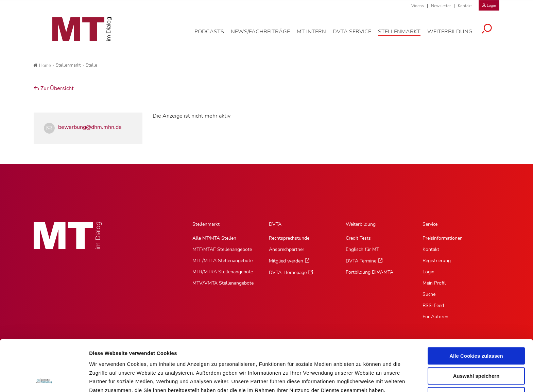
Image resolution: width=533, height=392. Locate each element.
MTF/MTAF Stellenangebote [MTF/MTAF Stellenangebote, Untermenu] (222, 249)
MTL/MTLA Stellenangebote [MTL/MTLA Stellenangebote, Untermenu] (222, 261)
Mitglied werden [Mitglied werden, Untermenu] (286, 261)
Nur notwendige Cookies (476, 345)
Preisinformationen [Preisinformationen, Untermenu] (443, 238)
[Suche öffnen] (492, 33)
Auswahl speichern (476, 325)
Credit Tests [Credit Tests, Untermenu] (358, 238)
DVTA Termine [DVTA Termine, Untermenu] (361, 261)
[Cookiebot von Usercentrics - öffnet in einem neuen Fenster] (44, 379)
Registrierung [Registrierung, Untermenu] (437, 261)
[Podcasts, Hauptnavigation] (214, 35)
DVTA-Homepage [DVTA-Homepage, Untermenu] (288, 272)
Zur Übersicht (54, 88)
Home (42, 66)
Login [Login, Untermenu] (428, 272)
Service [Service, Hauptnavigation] (430, 224)
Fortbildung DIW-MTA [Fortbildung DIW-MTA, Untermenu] (369, 272)
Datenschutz (105, 356)
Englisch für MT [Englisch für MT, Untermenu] (362, 249)
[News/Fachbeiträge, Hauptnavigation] (265, 35)
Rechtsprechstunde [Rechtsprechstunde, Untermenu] (289, 238)
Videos (418, 6)
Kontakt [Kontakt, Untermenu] (431, 249)
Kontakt (465, 6)
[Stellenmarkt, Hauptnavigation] (404, 35)
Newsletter (441, 6)
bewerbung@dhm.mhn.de (90, 127)
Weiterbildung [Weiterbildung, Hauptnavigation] (361, 224)
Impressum (141, 356)
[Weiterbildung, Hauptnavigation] (455, 35)
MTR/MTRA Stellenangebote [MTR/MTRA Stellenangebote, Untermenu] (223, 272)
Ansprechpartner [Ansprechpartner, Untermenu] (287, 249)
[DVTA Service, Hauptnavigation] (357, 35)
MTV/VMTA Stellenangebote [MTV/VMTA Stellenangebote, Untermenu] (223, 283)
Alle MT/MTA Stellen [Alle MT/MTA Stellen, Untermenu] (214, 238)
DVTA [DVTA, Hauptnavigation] (275, 224)
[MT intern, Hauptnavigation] (316, 35)
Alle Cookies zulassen (476, 305)
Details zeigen (362, 379)
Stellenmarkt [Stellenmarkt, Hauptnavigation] (206, 224)
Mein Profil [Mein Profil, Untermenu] (434, 283)
